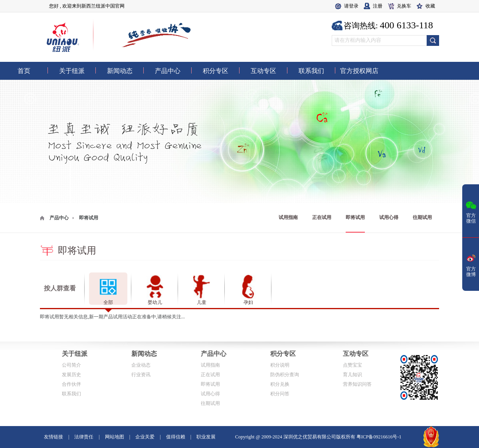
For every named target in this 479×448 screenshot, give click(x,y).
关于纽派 (75, 354)
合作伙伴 (71, 384)
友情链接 (53, 437)
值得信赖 (176, 437)
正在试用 (322, 217)
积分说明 (280, 365)
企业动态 (141, 365)
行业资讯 (141, 375)
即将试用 (355, 217)
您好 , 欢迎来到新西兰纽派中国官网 (87, 6)
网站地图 (115, 437)
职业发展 (206, 437)
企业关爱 (145, 437)
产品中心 (59, 218)
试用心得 (389, 217)
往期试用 (422, 217)
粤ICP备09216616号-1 (379, 437)
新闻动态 (144, 354)
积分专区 (283, 354)
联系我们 (71, 394)
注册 (378, 6)
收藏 (430, 6)
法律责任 (84, 437)
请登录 (351, 6)
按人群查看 (60, 288)
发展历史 (71, 375)
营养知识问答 (357, 384)
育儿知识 (352, 375)
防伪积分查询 (285, 375)
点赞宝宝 (352, 365)
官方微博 (471, 265)
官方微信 (471, 211)
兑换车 (404, 6)
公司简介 (71, 365)
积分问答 (280, 394)
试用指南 (288, 217)
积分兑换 (280, 384)
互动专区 (356, 354)
